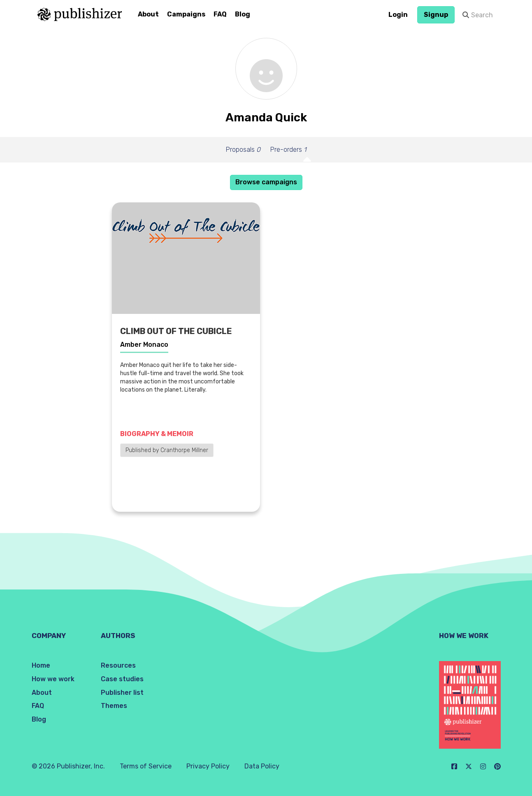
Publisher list (122, 693)
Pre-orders (288, 150)
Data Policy (262, 766)
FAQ (220, 14)
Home (41, 665)
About (148, 14)
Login (398, 15)
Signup (436, 15)
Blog (243, 14)
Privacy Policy (208, 766)
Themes (114, 706)
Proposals (243, 150)
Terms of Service (146, 766)
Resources (118, 665)
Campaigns (186, 14)
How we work (53, 679)
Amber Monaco (144, 345)
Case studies (122, 679)
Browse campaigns (266, 182)
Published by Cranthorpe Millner (167, 450)
